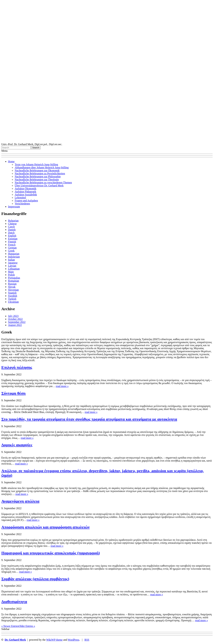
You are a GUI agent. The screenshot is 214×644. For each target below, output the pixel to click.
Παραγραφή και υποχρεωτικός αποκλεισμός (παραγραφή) (51, 553)
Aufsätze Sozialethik (26, 195)
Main (11, 272)
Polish (11, 275)
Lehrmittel (20, 198)
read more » (62, 386)
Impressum (14, 207)
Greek (11, 251)
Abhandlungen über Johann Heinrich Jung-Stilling (42, 167)
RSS (87, 640)
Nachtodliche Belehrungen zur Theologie (37, 180)
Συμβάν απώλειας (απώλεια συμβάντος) (35, 579)
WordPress (73, 640)
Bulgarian (13, 221)
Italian (11, 260)
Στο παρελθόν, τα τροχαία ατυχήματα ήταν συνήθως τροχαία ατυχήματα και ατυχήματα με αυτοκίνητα (89, 419)
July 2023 (13, 316)
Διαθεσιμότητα (14, 602)
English (12, 236)
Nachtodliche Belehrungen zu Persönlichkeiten (40, 173)
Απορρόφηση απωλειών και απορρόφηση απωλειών (45, 527)
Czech (11, 227)
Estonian (13, 239)
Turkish (12, 299)
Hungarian (14, 254)
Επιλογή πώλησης (17, 367)
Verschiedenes (22, 204)
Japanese (13, 263)
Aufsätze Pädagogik (25, 192)
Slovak (12, 287)
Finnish (12, 242)
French (12, 245)
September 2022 (17, 322)
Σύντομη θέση (13, 393)
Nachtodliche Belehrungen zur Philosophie (38, 176)
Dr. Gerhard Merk (15, 640)
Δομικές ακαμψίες (17, 445)
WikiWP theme (54, 640)
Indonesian (14, 257)
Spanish (12, 293)
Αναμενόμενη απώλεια (20, 501)
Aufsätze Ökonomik (25, 189)
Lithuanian (14, 269)
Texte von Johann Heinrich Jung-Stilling (36, 164)
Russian (12, 284)
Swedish (13, 296)
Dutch (11, 233)
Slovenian (13, 290)
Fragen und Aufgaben (26, 201)
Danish (12, 230)
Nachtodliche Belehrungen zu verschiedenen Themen (43, 183)
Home (11, 161)
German (12, 248)
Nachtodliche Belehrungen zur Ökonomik (37, 170)
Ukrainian (13, 302)
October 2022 (15, 319)
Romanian (14, 281)
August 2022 (15, 325)
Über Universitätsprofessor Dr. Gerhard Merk (39, 186)
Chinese (12, 224)
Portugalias (14, 278)
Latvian (12, 266)
